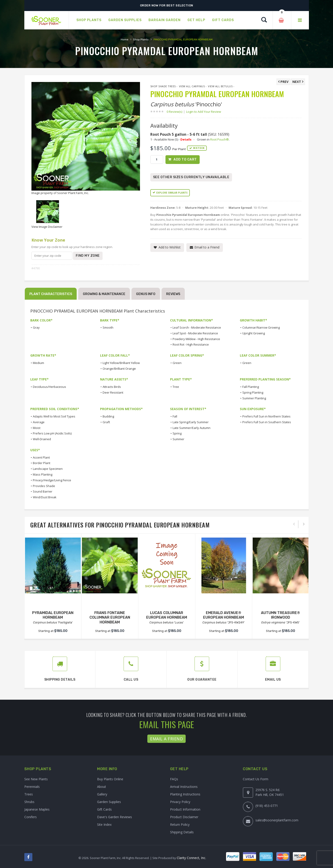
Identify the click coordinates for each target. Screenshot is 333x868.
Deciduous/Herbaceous (49, 387)
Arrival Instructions (184, 787)
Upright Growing (254, 333)
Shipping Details (182, 832)
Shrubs (29, 802)
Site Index (104, 824)
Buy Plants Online (110, 779)
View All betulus (220, 86)
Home (125, 39)
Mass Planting (43, 474)
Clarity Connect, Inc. (191, 858)
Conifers (31, 817)
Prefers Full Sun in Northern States (266, 416)
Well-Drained (42, 439)
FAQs (174, 779)
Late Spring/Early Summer (191, 422)
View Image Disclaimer (47, 227)
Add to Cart (185, 159)
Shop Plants (141, 39)
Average (39, 422)
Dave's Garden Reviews (115, 817)
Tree (176, 387)
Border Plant (42, 463)
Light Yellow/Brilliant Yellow (121, 363)
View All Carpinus (192, 86)
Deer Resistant (113, 392)
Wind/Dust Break (45, 497)
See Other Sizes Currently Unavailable (191, 177)
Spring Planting (253, 392)
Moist (37, 428)
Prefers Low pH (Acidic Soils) (52, 433)
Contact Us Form (256, 779)
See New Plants (36, 779)
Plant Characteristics (51, 294)
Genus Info (146, 294)
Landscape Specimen (48, 469)
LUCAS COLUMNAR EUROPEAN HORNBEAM (167, 615)
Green (177, 363)
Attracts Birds (112, 387)
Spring (177, 433)
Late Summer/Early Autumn (192, 428)
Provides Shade (44, 486)
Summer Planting (254, 398)
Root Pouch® (220, 139)
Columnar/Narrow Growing (261, 327)
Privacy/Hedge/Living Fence (52, 480)
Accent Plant (41, 457)
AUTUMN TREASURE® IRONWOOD (280, 615)
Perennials (32, 787)
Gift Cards (104, 809)
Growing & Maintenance (104, 294)
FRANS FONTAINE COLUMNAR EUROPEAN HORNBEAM (110, 618)
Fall (175, 416)
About (102, 787)
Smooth (108, 327)
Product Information (185, 809)
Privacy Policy (180, 802)
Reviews (173, 294)
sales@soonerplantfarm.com (277, 820)
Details (186, 139)
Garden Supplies (109, 802)
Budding (108, 416)
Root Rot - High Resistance (191, 344)
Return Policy (180, 824)
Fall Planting (251, 387)
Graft (106, 422)
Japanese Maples (37, 809)
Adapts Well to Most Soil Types (54, 416)
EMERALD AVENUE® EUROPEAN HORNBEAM (224, 615)
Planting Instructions (185, 794)
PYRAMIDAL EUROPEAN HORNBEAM (53, 615)
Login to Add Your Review (204, 112)
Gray (36, 327)
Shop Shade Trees (163, 86)
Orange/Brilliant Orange (119, 369)
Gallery (102, 794)
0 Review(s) (176, 112)
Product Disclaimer (184, 817)
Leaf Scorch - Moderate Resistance (197, 327)
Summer (178, 439)
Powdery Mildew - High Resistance (196, 339)
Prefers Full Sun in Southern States (267, 422)
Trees (29, 794)
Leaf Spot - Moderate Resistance (195, 333)
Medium (38, 363)
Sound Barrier (43, 491)
